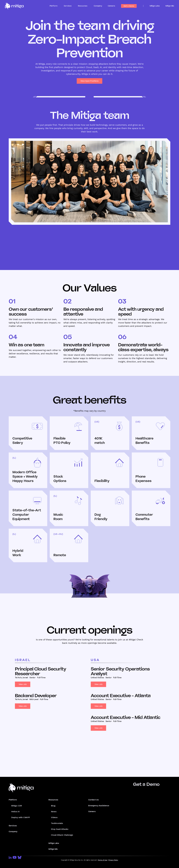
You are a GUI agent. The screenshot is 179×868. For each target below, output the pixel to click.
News (54, 812)
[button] (56, 6)
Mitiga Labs (155, 6)
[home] (14, 6)
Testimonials (57, 823)
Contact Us (93, 800)
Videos (54, 817)
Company (98, 6)
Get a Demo (129, 6)
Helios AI (15, 812)
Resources (53, 800)
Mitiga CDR (17, 806)
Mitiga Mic (170, 6)
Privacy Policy (113, 860)
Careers (111, 6)
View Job (23, 684)
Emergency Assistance (99, 806)
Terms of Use (102, 860)
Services (13, 826)
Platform (13, 800)
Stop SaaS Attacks (60, 829)
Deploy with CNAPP (21, 817)
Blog (53, 806)
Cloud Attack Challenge (62, 835)
